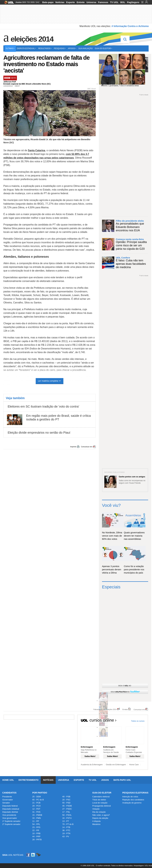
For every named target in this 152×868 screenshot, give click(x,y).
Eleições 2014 (32, 39)
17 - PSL (66, 812)
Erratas (125, 709)
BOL (123, 2)
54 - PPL (36, 824)
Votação (96, 809)
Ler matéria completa (50, 381)
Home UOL (8, 780)
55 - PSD (66, 803)
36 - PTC (66, 830)
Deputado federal (10, 806)
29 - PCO (36, 806)
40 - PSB (66, 797)
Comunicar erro (87, 447)
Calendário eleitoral (101, 797)
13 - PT (66, 821)
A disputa (96, 821)
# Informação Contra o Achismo (130, 26)
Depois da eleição (100, 818)
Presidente (7, 797)
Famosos (103, 2)
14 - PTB (66, 827)
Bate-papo (48, 2)
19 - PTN (66, 833)
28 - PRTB (37, 840)
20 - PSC (66, 800)
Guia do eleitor (103, 48)
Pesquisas (60, 48)
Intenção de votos (130, 797)
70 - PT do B (68, 824)
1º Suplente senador (11, 821)
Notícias (60, 2)
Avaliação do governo (132, 803)
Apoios (72, 48)
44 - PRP (36, 836)
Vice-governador (10, 818)
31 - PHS (36, 812)
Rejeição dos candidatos (133, 800)
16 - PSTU (67, 818)
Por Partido (40, 793)
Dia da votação (99, 812)
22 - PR (36, 830)
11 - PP (36, 821)
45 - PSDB (67, 806)
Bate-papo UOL (122, 780)
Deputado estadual (11, 809)
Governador (8, 800)
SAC (38, 2)
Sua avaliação (85, 48)
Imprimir (73, 447)
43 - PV (66, 836)
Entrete (81, 2)
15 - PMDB (37, 815)
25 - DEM (37, 797)
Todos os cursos (138, 721)
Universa (91, 2)
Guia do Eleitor (102, 793)
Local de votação (100, 803)
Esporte (70, 2)
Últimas (10, 48)
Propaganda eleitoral (102, 806)
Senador (6, 803)
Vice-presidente (9, 815)
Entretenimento (28, 780)
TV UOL (114, 2)
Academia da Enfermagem (92, 765)
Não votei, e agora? (101, 815)
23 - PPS (36, 827)
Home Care (134, 765)
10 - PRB (36, 833)
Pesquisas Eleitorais (135, 793)
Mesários (96, 824)
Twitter (33, 855)
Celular (38, 855)
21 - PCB (36, 803)
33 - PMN (37, 818)
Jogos (105, 780)
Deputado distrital (10, 812)
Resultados (45, 48)
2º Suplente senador (11, 824)
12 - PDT (36, 809)
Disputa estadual (26, 48)
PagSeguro (133, 2)
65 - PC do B (38, 800)
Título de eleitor (99, 800)
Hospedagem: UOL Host (143, 866)
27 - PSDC (67, 809)
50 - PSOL (67, 815)
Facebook (29, 855)
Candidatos (9, 793)
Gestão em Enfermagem (116, 765)
